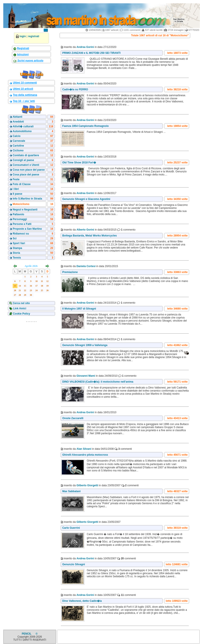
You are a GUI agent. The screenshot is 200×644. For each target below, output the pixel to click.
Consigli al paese (23, 160)
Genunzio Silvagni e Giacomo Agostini (86, 199)
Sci (15, 238)
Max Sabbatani (71, 491)
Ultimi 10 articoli (23, 89)
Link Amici (19, 308)
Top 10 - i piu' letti (24, 101)
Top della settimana (25, 95)
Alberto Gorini (85, 230)
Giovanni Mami (86, 376)
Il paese (17, 194)
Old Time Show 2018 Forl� (79, 163)
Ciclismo (18, 150)
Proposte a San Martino (27, 229)
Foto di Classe (22, 184)
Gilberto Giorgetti (87, 485)
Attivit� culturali (23, 126)
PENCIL (27, 634)
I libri (16, 189)
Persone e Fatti (22, 224)
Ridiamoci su (21, 234)
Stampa (17, 248)
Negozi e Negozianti (25, 210)
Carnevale (19, 141)
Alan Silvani (84, 449)
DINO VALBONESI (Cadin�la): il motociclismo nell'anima (98, 382)
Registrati (23, 48)
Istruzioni (23, 54)
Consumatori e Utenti (26, 165)
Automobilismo (22, 131)
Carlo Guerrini (71, 528)
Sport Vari (19, 243)
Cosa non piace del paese (29, 170)
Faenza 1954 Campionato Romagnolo (85, 126)
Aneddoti (18, 122)
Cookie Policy (21, 314)
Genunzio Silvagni (74, 564)
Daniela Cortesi (86, 266)
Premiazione (70, 272)
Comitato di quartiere (26, 155)
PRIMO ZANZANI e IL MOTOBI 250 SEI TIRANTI (91, 53)
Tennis (17, 258)
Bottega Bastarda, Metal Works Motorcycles (90, 236)
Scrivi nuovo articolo (30, 61)
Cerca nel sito (21, 303)
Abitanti (17, 117)
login (23, 36)
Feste (16, 179)
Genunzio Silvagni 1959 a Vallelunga (85, 345)
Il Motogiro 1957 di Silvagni (79, 309)
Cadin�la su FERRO (75, 89)
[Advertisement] (31, 352)
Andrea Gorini (85, 47)
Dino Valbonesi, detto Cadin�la (82, 601)
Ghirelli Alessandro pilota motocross (85, 455)
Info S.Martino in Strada (27, 199)
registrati (34, 36)
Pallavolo (18, 214)
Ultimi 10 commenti (25, 83)
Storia (16, 253)
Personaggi (20, 219)
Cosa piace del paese (26, 175)
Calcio (17, 136)
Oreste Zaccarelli (73, 418)
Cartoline (18, 146)
